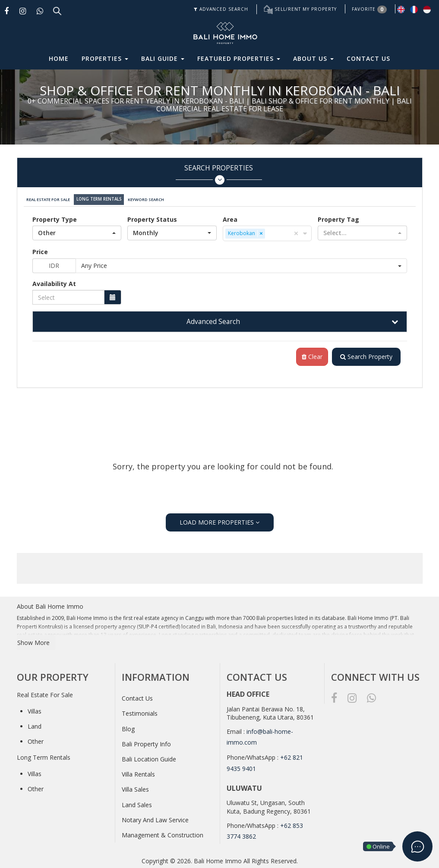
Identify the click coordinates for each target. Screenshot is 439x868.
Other (36, 740)
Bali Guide (163, 58)
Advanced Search (213, 320)
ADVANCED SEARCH (221, 9)
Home (59, 58)
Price (40, 250)
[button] (77, 231)
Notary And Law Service (155, 818)
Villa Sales (135, 788)
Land (35, 725)
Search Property (365, 355)
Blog (128, 727)
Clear (310, 355)
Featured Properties (239, 58)
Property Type (55, 217)
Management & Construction (163, 833)
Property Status (152, 217)
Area (230, 217)
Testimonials (140, 712)
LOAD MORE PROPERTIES (219, 520)
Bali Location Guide (149, 757)
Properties (105, 58)
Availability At (54, 281)
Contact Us (368, 58)
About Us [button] (313, 58)
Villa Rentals (138, 772)
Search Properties (219, 174)
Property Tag (338, 217)
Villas (35, 709)
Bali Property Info (146, 742)
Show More (33, 641)
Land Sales (137, 803)
